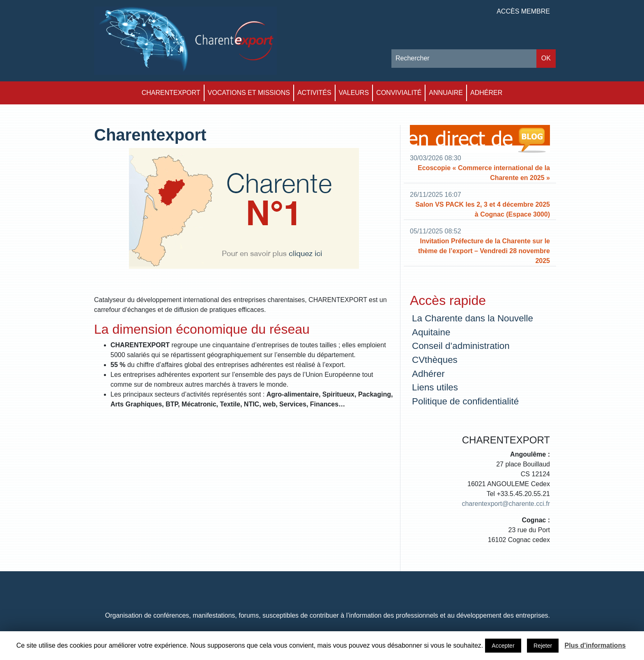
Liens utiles (435, 387)
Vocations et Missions (249, 93)
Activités (314, 93)
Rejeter (543, 646)
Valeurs (354, 93)
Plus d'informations (595, 645)
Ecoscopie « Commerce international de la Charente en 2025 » (484, 173)
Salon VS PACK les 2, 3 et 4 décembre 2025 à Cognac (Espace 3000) (483, 209)
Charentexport (171, 93)
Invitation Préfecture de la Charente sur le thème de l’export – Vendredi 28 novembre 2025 (484, 251)
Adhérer (486, 93)
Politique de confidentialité (465, 401)
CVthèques (435, 360)
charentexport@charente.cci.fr (506, 504)
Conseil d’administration (461, 346)
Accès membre (523, 11)
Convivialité (399, 93)
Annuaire (446, 93)
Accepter (503, 646)
